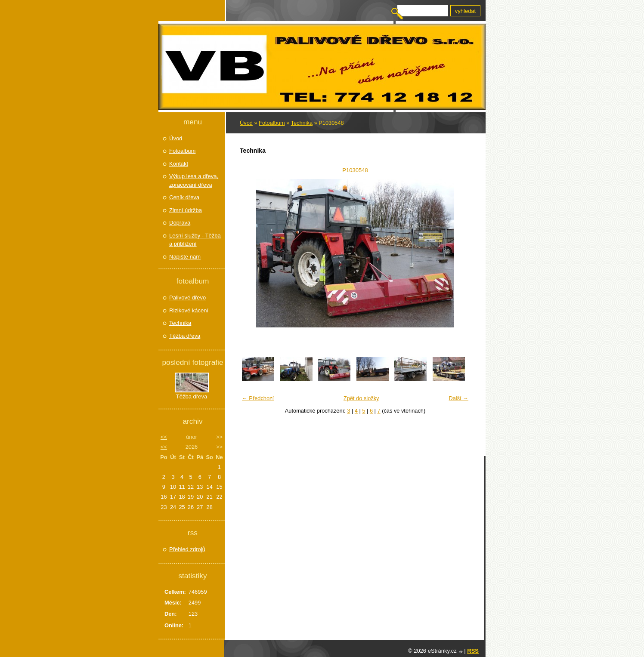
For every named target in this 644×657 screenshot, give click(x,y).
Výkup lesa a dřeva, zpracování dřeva (194, 180)
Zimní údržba (186, 210)
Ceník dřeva (184, 197)
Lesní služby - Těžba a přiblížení (195, 240)
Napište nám (185, 257)
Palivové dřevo (187, 298)
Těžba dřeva (185, 336)
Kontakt (179, 164)
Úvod (246, 123)
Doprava (180, 223)
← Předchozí (258, 398)
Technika (302, 123)
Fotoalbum (272, 123)
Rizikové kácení (189, 310)
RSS (473, 651)
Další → (458, 398)
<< (164, 437)
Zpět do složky (361, 398)
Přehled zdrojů (187, 549)
